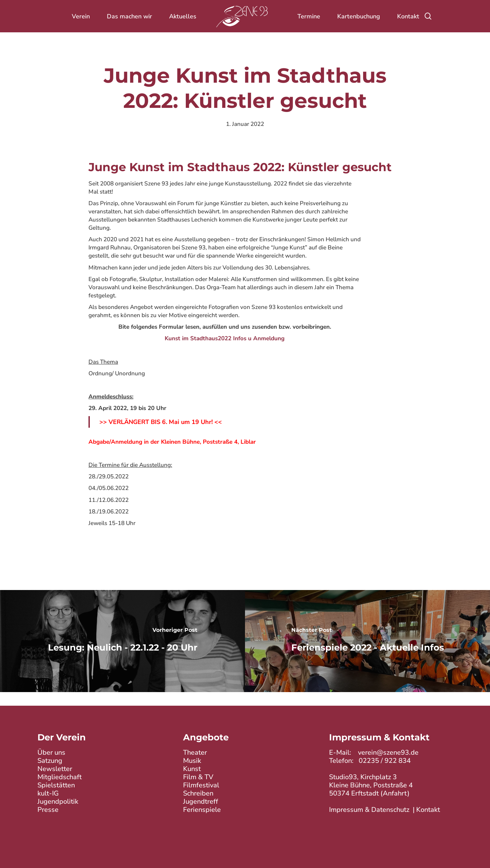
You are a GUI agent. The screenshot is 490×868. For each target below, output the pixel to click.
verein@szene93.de (388, 752)
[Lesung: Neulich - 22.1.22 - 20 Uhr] (122, 641)
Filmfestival (201, 785)
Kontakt (428, 810)
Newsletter (55, 769)
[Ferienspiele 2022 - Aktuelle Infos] (367, 641)
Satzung (50, 761)
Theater (195, 752)
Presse (48, 810)
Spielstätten (56, 785)
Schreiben (198, 793)
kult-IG (48, 793)
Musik (192, 761)
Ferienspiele (202, 810)
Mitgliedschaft (60, 777)
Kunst (192, 769)
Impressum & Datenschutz (369, 810)
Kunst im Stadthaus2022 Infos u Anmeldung (225, 338)
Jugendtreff (201, 801)
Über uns (51, 752)
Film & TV (198, 777)
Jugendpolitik (58, 801)
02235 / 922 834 (385, 761)
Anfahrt (395, 793)
